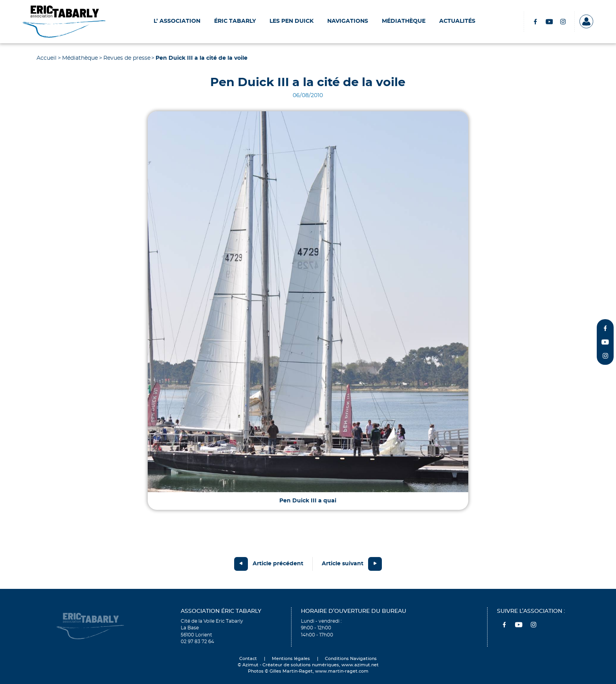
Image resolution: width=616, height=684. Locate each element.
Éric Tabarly (235, 21)
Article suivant (343, 564)
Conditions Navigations (351, 659)
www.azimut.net (360, 665)
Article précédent (278, 564)
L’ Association (177, 21)
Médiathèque (404, 21)
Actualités (457, 21)
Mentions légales (291, 659)
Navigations (348, 21)
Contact (248, 659)
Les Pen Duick (291, 21)
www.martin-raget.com (342, 671)
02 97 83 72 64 (197, 642)
